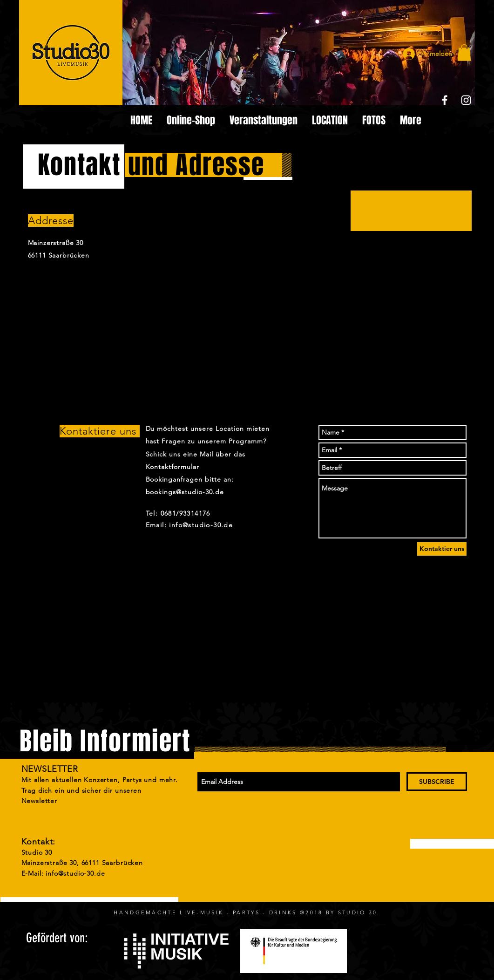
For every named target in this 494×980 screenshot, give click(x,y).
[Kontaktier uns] (442, 549)
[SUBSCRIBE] (437, 782)
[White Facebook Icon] (445, 100)
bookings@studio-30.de (185, 492)
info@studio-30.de (75, 873)
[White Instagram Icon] (466, 100)
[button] (464, 53)
